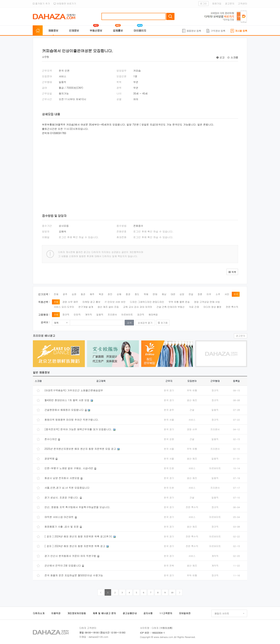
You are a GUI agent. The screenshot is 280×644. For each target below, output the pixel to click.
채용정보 (53, 30)
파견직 (141, 315)
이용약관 (56, 613)
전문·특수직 (232, 307)
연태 (155, 294)
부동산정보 (96, 30)
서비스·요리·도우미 (64, 307)
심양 (182, 294)
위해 (146, 294)
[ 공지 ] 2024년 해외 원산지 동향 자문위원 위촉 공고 (75, 546)
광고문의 (230, 3)
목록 (232, 272)
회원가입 (217, 3)
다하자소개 (39, 613)
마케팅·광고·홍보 (91, 302)
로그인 (203, 3)
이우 (209, 294)
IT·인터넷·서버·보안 (115, 302)
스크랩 (233, 57)
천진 (110, 294)
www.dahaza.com (163, 637)
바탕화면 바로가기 (65, 3)
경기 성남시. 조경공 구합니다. (62, 497)
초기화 (164, 323)
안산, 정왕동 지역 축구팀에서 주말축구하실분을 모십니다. (77, 507)
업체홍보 (118, 30)
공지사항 (148, 613)
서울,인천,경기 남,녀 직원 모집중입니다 (67, 488)
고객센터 (242, 3)
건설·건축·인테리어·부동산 (171, 307)
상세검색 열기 (145, 323)
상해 (119, 294)
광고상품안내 (130, 613)
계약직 (88, 315)
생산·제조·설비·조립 (108, 307)
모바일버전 (185, 613)
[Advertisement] (96, 169)
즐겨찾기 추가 (41, 3)
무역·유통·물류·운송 (179, 302)
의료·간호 (194, 307)
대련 (173, 294)
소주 (218, 294)
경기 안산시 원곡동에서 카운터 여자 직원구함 (70, 556)
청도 (137, 294)
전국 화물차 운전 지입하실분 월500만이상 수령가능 (74, 575)
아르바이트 (127, 315)
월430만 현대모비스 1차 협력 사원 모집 (67, 400)
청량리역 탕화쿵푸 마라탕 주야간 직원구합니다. (72, 420)
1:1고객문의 (166, 613)
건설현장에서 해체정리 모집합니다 (64, 410)
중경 (128, 294)
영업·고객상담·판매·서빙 (207, 302)
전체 (56, 294)
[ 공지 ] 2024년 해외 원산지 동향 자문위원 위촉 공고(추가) (78, 536)
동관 (83, 294)
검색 (170, 16)
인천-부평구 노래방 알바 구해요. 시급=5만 (69, 468)
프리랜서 (112, 315)
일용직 (100, 315)
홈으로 (38, 31)
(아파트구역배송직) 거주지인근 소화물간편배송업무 (74, 390)
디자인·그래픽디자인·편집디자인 (147, 302)
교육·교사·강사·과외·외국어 (138, 307)
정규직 (66, 315)
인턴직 (77, 315)
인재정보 (74, 30)
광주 (65, 294)
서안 (227, 294)
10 (172, 592)
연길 (191, 294)
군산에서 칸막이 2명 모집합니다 (63, 565)
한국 (236, 294)
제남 (164, 294)
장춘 (200, 294)
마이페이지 (140, 30)
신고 (220, 57)
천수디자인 (51, 439)
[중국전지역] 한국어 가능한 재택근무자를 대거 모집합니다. (78, 429)
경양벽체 (49, 458)
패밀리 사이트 (222, 613)
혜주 (92, 294)
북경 (101, 294)
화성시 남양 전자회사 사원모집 (62, 478)
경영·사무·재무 (70, 302)
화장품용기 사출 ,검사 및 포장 (62, 527)
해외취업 (153, 315)
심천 (74, 294)
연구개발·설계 (86, 307)
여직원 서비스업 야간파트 (59, 517)
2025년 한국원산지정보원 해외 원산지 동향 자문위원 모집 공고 (80, 449)
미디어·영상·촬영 (212, 307)
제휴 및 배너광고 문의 (104, 613)
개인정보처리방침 (77, 613)
